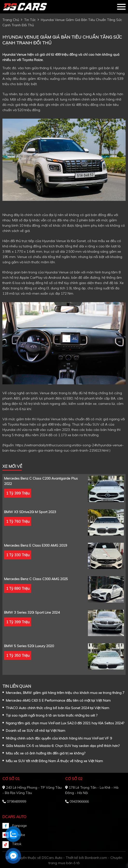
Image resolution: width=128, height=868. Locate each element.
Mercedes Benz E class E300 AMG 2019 (36, 545)
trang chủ (11, 20)
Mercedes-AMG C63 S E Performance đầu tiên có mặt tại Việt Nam (58, 700)
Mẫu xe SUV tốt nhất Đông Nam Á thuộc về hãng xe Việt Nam (54, 761)
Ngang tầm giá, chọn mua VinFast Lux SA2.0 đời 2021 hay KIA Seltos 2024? (65, 723)
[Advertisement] (3, 207)
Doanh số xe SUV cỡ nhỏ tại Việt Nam (36, 731)
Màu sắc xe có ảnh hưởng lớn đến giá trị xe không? (46, 753)
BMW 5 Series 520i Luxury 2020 (29, 646)
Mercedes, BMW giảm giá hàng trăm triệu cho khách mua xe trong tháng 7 (65, 693)
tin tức (30, 20)
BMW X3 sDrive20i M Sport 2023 (30, 512)
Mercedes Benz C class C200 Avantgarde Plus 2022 (41, 481)
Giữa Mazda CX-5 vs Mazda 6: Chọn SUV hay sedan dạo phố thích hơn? (63, 746)
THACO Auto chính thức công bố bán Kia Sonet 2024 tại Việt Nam (57, 708)
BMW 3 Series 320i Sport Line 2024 (32, 612)
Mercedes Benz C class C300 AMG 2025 (36, 579)
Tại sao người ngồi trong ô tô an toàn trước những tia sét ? (52, 715)
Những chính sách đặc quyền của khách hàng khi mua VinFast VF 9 (59, 738)
